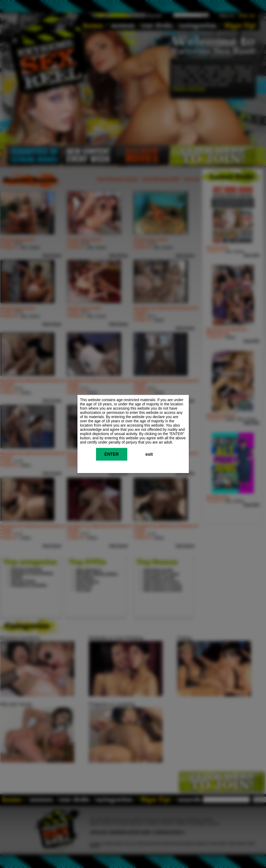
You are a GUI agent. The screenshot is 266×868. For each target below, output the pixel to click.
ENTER (112, 454)
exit (149, 454)
